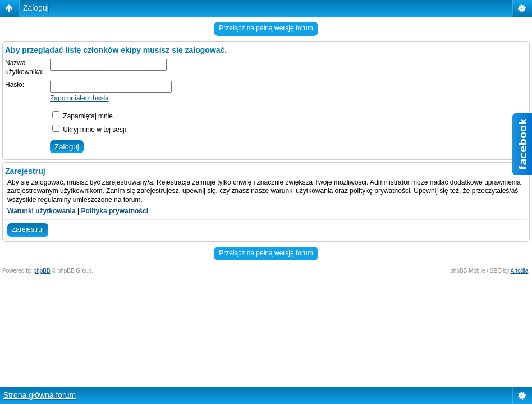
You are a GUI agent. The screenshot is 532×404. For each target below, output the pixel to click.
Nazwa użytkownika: (24, 67)
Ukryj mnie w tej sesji (89, 130)
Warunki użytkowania (42, 211)
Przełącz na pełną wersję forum (266, 28)
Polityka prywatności (115, 211)
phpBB (42, 271)
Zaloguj (36, 8)
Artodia (520, 271)
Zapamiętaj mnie (82, 116)
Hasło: (15, 85)
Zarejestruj (28, 229)
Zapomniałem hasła (79, 98)
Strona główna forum (40, 395)
